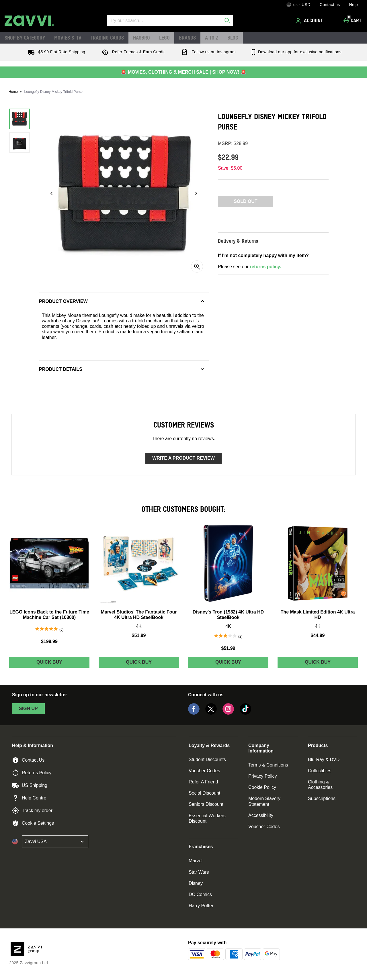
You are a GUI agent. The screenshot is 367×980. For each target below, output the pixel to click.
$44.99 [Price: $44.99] (318, 635)
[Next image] (196, 193)
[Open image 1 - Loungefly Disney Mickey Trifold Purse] (19, 119)
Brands (187, 38)
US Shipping (30, 785)
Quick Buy (60, 664)
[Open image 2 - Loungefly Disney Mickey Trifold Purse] (19, 142)
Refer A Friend (203, 782)
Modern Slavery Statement (264, 801)
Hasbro (141, 38)
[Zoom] (197, 266)
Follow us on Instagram (207, 52)
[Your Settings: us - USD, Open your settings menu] (298, 5)
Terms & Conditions (268, 765)
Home (13, 92)
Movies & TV (68, 38)
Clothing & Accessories (320, 785)
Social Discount (204, 793)
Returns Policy (32, 773)
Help (354, 5)
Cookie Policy (262, 787)
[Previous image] (52, 193)
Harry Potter (201, 906)
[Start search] (227, 21)
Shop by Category (25, 38)
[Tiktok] (245, 713)
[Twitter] (211, 713)
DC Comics (200, 894)
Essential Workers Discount (207, 818)
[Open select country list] (55, 842)
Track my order (32, 811)
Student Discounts (207, 759)
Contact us (330, 5)
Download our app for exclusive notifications (296, 52)
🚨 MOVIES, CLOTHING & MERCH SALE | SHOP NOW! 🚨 (183, 72)
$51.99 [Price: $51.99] (139, 635)
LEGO (164, 38)
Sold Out (246, 201)
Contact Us (28, 760)
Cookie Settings (33, 823)
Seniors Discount (206, 804)
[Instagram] (228, 713)
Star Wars (199, 872)
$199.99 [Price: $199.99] (49, 641)
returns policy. (265, 267)
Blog (233, 38)
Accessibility (261, 815)
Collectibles (320, 771)
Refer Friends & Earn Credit (132, 52)
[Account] (310, 21)
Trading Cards (107, 38)
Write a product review (183, 458)
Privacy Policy (263, 776)
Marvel (196, 861)
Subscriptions (322, 798)
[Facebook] (194, 713)
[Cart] (354, 21)
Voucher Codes (204, 771)
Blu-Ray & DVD (324, 759)
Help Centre (29, 798)
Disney (196, 883)
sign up (28, 708)
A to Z (212, 38)
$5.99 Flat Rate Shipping (55, 52)
